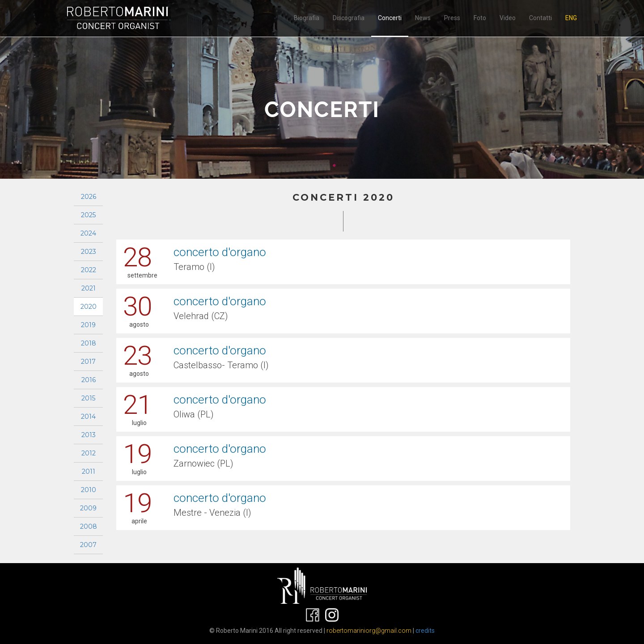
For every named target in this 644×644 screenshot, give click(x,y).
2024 (88, 233)
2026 (89, 197)
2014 (88, 417)
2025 (88, 215)
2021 (89, 288)
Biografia (307, 18)
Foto (480, 18)
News (423, 18)
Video (508, 18)
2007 (88, 545)
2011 (89, 471)
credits (425, 631)
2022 (89, 270)
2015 (88, 398)
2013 (89, 435)
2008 (89, 526)
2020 (89, 307)
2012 (89, 453)
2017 (88, 362)
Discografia (349, 18)
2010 (89, 490)
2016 (89, 380)
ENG (571, 18)
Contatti (540, 18)
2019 (88, 325)
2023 (89, 252)
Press (452, 18)
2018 (89, 343)
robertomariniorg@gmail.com (369, 631)
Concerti (390, 18)
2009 (88, 508)
